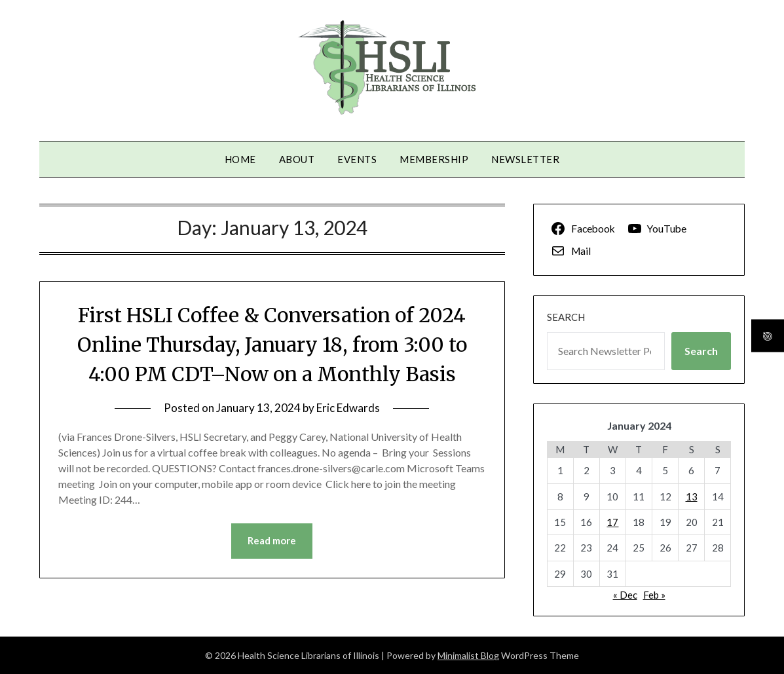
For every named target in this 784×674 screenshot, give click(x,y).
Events (357, 159)
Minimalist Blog (468, 655)
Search (566, 317)
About (297, 159)
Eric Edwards (348, 408)
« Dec (625, 595)
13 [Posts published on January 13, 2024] (692, 496)
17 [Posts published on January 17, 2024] (612, 522)
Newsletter (525, 159)
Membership (434, 159)
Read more (272, 541)
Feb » (654, 595)
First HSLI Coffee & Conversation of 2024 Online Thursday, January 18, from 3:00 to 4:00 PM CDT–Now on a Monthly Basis (272, 345)
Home (240, 159)
